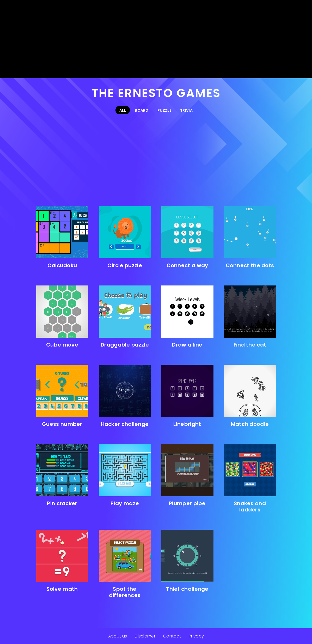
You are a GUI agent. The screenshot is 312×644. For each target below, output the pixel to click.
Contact (172, 636)
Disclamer (145, 636)
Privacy (196, 636)
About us (118, 636)
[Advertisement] (156, 39)
